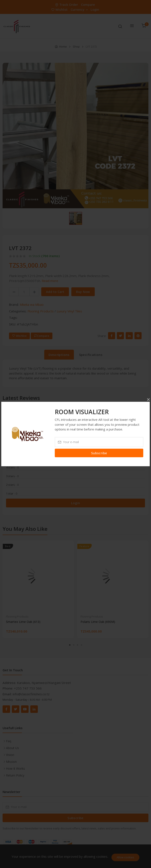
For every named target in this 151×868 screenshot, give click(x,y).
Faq (9, 741)
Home (63, 46)
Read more (50, 281)
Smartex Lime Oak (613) (23, 622)
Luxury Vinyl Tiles (69, 311)
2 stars (12, 485)
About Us (12, 748)
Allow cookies (125, 857)
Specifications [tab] (91, 355)
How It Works (15, 768)
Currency (79, 9)
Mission (11, 762)
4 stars (12, 467)
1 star (12, 493)
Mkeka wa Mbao (32, 304)
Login (95, 9)
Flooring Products (41, 311)
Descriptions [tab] (59, 355)
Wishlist (60, 9)
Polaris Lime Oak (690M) (98, 622)
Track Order (67, 4)
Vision (10, 755)
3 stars (12, 476)
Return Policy (15, 775)
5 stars (12, 459)
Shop (76, 46)
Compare (88, 4)
